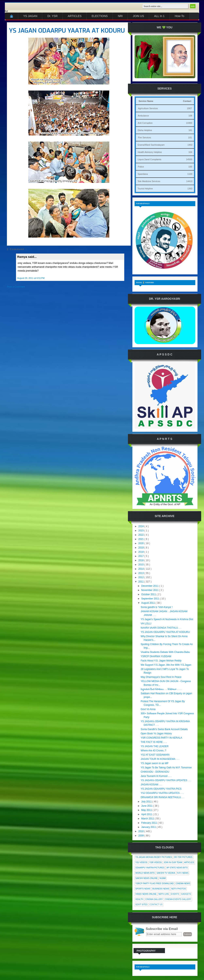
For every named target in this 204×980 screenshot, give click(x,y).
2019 (141, 548)
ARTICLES (75, 16)
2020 (141, 543)
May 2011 (147, 810)
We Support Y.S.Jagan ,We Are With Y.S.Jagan (166, 665)
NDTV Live (164, 894)
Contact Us (156, 905)
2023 (141, 531)
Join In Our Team (173, 862)
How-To (179, 16)
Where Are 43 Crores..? (153, 751)
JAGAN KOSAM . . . (151, 785)
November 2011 (150, 590)
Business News (161, 889)
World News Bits (145, 873)
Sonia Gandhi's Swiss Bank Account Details (164, 729)
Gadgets (186, 894)
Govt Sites (141, 905)
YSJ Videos (141, 862)
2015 (141, 565)
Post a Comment (16, 287)
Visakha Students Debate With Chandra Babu (165, 652)
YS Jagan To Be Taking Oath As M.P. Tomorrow (166, 768)
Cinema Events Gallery (178, 899)
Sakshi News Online (146, 878)
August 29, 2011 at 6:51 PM (31, 278)
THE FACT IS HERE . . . (154, 742)
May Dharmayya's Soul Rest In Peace (161, 677)
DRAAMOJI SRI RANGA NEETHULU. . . (162, 797)
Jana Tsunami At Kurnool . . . (156, 776)
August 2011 (148, 603)
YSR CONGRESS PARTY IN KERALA (161, 738)
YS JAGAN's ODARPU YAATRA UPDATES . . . (166, 780)
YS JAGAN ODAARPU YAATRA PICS (161, 789)
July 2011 (147, 802)
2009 (141, 836)
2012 (141, 577)
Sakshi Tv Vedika (166, 873)
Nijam (163, 878)
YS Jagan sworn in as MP (155, 763)
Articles (189, 862)
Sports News (143, 889)
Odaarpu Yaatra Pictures (150, 868)
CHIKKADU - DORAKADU (155, 772)
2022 (141, 535)
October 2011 (149, 594)
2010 (141, 831)
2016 (141, 560)
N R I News (183, 873)
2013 (141, 573)
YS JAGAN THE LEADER (155, 746)
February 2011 (149, 823)
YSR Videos (156, 862)
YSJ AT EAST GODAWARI (155, 755)
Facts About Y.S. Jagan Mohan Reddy (161, 661)
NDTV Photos (178, 889)
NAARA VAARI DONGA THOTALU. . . (161, 628)
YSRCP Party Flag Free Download (155, 883)
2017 (141, 556)
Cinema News (183, 883)
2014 (141, 569)
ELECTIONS (100, 16)
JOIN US (138, 16)
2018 (141, 552)
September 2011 (151, 599)
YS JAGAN (30, 16)
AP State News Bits (177, 868)
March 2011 (148, 819)
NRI (120, 16)
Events (175, 894)
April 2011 (147, 814)
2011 (141, 582)
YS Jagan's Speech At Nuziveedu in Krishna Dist (167, 619)
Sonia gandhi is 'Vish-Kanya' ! (157, 607)
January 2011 (149, 827)
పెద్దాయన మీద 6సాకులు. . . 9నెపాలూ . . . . (161, 689)
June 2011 (147, 806)
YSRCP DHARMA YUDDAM (156, 656)
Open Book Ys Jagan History (156, 734)
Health (139, 899)
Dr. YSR (52, 16)
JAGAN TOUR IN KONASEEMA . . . (160, 759)
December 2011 (150, 586)
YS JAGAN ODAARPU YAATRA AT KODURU (67, 31)
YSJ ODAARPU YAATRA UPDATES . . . (162, 793)
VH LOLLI (146, 624)
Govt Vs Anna (148, 709)
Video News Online (146, 894)
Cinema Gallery (154, 899)
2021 (141, 539)
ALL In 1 (159, 16)
